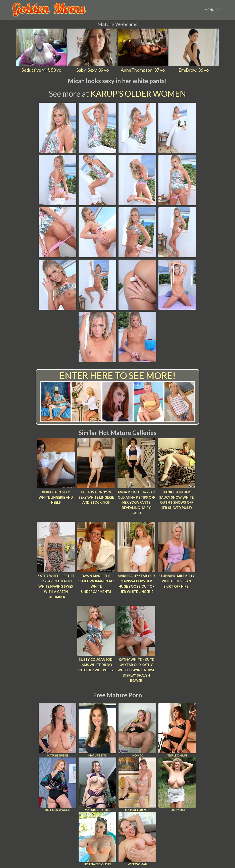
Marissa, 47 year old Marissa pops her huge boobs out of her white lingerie (136, 584)
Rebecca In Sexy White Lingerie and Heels (56, 497)
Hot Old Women (57, 784)
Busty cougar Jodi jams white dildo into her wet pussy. (96, 665)
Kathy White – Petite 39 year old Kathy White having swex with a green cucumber (56, 586)
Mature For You (137, 784)
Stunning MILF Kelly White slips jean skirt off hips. (177, 581)
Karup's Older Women (138, 94)
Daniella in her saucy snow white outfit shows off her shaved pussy (176, 500)
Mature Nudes (57, 730)
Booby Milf (177, 784)
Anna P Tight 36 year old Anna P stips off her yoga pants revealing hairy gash (136, 503)
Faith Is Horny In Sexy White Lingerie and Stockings (96, 497)
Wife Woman (137, 839)
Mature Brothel (97, 784)
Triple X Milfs (177, 730)
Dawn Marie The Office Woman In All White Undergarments (96, 584)
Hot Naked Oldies (97, 839)
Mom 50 (137, 730)
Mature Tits (97, 730)
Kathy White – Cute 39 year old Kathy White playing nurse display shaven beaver (136, 670)
